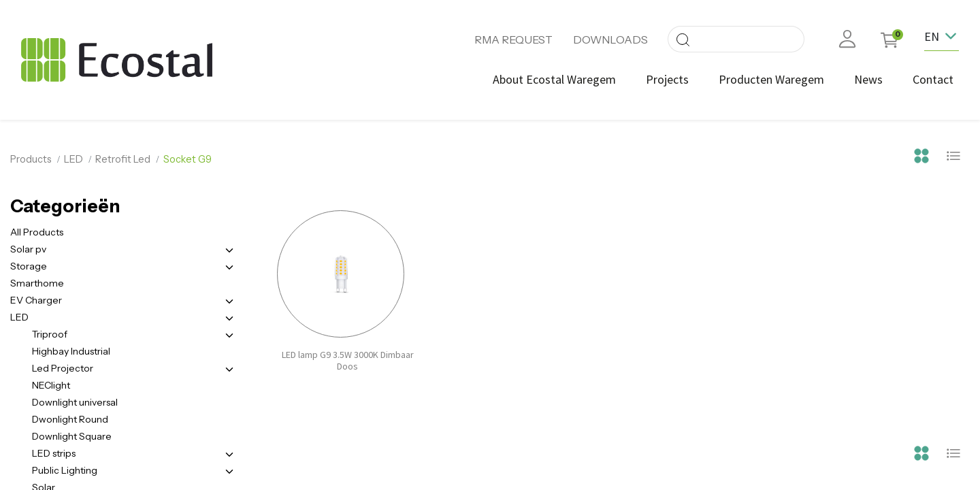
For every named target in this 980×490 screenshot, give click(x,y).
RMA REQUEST (513, 39)
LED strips (54, 453)
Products (31, 159)
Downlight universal (75, 402)
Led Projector (63, 368)
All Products (37, 232)
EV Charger (36, 300)
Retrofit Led (123, 159)
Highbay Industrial (71, 351)
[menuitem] (554, 79)
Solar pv (28, 249)
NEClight (51, 385)
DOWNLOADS (610, 39)
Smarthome (37, 283)
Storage (29, 266)
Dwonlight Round (70, 419)
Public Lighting (65, 470)
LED (73, 159)
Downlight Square (72, 436)
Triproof (50, 334)
